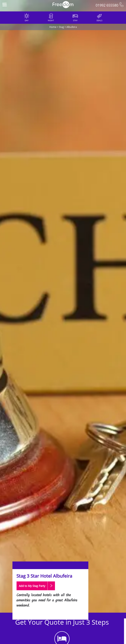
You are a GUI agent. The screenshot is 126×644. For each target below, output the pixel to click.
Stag (61, 27)
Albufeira (72, 27)
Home (53, 27)
